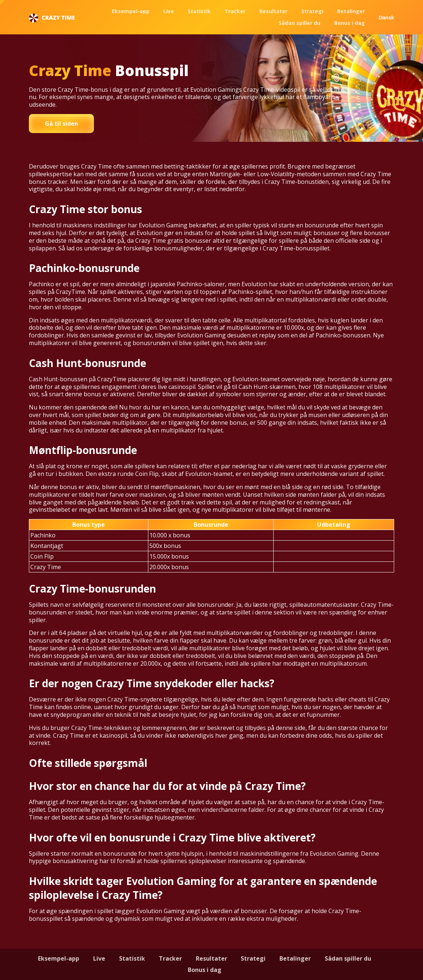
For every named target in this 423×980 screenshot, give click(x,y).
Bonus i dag (350, 23)
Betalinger (351, 11)
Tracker (235, 11)
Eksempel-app (131, 11)
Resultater (273, 11)
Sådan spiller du (300, 23)
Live (169, 11)
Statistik (199, 11)
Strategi (312, 11)
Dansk (386, 18)
